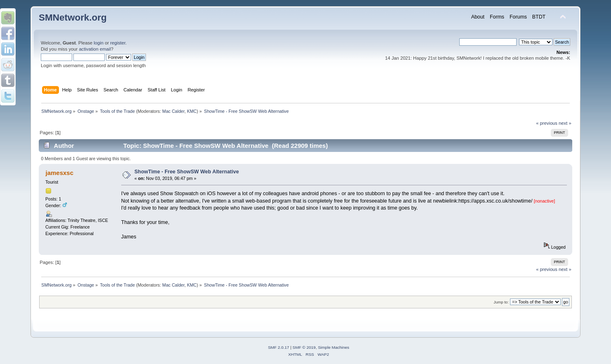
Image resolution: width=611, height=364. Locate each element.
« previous (547, 123)
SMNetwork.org (73, 17)
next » (565, 123)
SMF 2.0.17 (279, 347)
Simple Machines (334, 347)
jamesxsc (60, 173)
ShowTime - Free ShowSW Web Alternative (187, 172)
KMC (192, 111)
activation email (95, 49)
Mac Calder (174, 111)
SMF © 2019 (304, 347)
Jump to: (501, 302)
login (99, 43)
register (118, 43)
